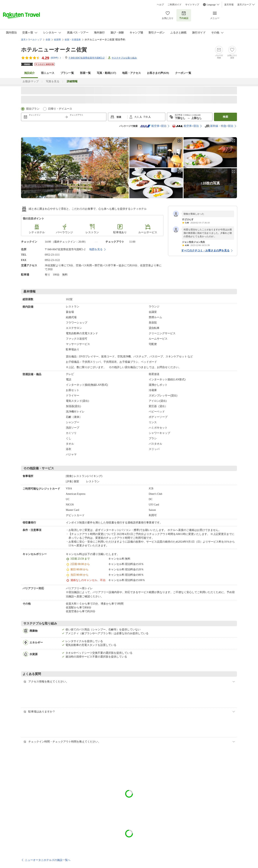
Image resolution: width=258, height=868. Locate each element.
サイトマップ (192, 5)
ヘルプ (160, 5)
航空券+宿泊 (153, 126)
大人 (137, 117)
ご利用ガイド (175, 5)
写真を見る (53, 81)
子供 (146, 117)
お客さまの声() (158, 73)
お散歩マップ (31, 81)
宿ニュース (48, 73)
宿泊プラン (33, 109)
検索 (225, 117)
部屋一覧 (85, 73)
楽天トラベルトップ (31, 40)
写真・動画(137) (106, 73)
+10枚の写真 (210, 183)
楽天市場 (229, 5)
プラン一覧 (67, 73)
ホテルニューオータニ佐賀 (54, 50)
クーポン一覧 (183, 73)
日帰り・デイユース (60, 109)
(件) (56, 58)
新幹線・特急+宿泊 (219, 126)
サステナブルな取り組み (124, 58)
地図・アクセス (131, 73)
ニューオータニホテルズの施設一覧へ (48, 860)
